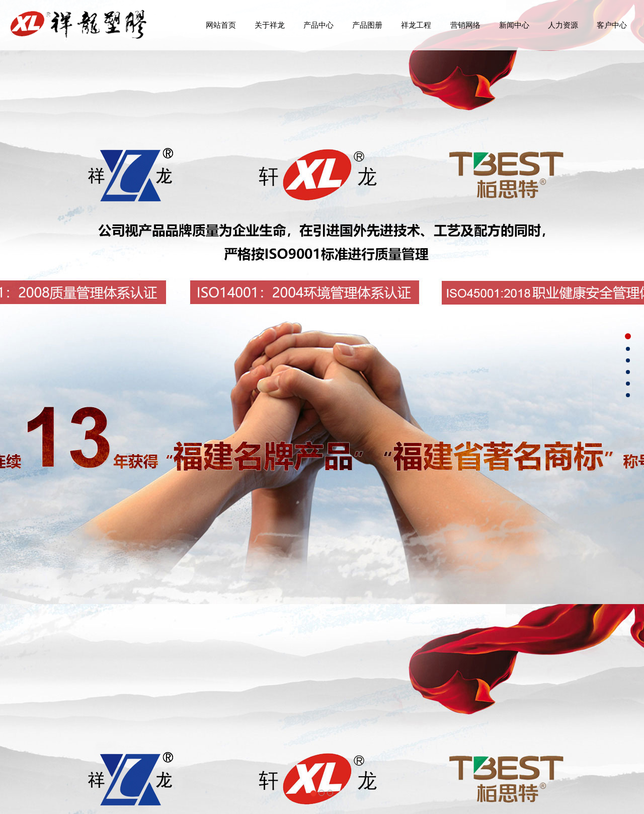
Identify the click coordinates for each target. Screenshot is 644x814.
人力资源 (563, 25)
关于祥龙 (270, 25)
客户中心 (612, 25)
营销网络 (465, 25)
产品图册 (367, 25)
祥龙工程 (416, 25)
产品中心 (318, 25)
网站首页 (221, 25)
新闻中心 (514, 25)
